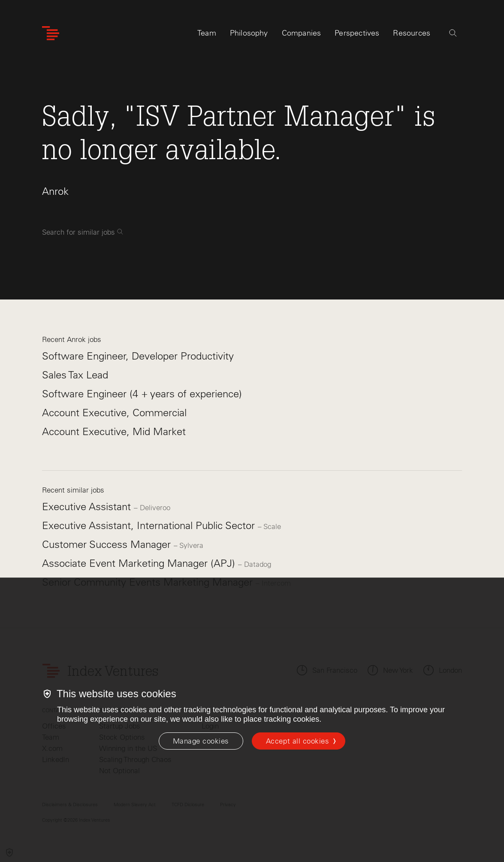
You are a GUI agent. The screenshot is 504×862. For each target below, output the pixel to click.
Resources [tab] (412, 33)
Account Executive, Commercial (114, 413)
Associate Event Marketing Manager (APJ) (140, 563)
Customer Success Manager (108, 544)
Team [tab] (207, 33)
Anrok (55, 191)
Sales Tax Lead (75, 375)
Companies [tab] (302, 33)
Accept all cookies (297, 741)
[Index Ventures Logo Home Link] (51, 33)
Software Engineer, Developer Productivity (138, 356)
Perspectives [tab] (357, 33)
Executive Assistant (88, 507)
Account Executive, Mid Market (114, 431)
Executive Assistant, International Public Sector (150, 525)
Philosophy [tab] (249, 33)
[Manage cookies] (201, 741)
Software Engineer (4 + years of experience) (142, 394)
